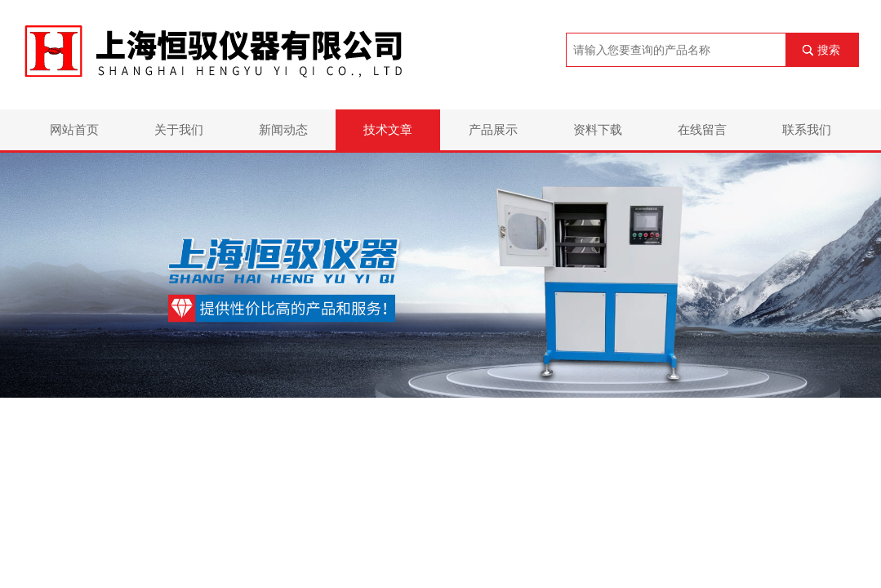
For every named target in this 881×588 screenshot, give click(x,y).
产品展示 (493, 129)
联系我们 (807, 129)
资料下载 (598, 129)
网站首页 (74, 129)
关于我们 (179, 129)
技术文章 (388, 129)
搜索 (829, 50)
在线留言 (702, 129)
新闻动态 (283, 129)
